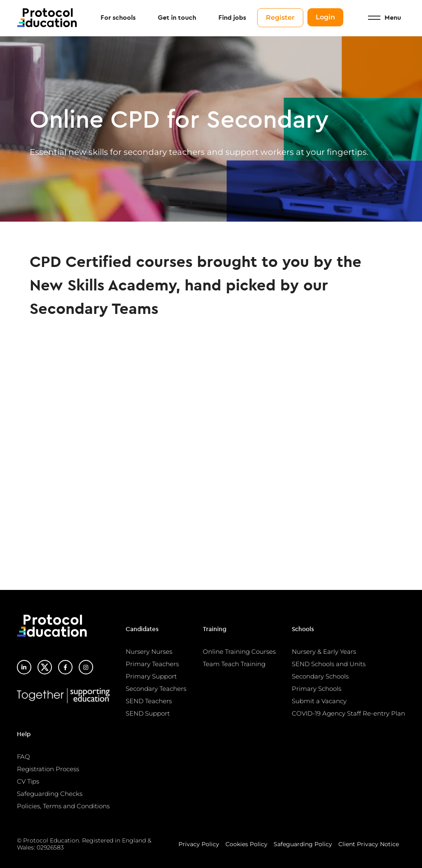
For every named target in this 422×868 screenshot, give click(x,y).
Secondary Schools (320, 676)
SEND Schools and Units (329, 664)
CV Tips (28, 781)
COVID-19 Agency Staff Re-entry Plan (348, 713)
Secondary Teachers (156, 689)
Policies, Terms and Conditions (63, 806)
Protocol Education (48, 18)
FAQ (23, 757)
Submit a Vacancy (319, 701)
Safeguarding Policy (303, 844)
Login (325, 18)
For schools (118, 18)
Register (280, 18)
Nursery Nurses (149, 652)
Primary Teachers (152, 664)
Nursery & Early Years (324, 652)
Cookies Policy (246, 844)
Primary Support (151, 676)
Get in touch (177, 18)
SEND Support (148, 713)
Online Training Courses (239, 652)
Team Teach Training (234, 664)
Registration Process (48, 769)
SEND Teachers (149, 701)
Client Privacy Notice (369, 844)
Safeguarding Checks (50, 794)
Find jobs (232, 18)
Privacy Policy (199, 844)
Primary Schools (316, 689)
